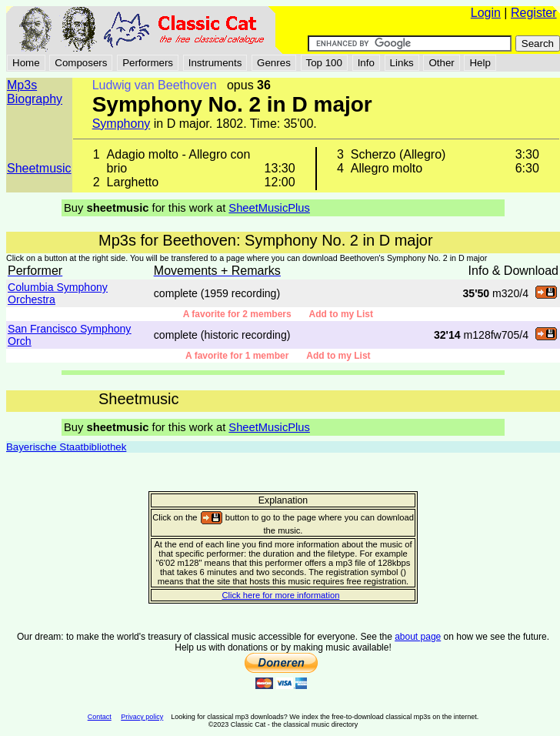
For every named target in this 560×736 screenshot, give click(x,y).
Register (534, 13)
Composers (81, 63)
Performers (148, 63)
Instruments (215, 63)
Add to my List (341, 314)
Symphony (122, 124)
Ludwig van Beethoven (155, 85)
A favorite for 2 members (246, 314)
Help (480, 63)
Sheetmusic (39, 168)
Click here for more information (280, 595)
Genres (274, 63)
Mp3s (22, 85)
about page (418, 637)
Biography (35, 99)
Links (402, 63)
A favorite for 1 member (246, 356)
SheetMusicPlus (269, 208)
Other (441, 63)
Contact (100, 717)
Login (486, 13)
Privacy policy (142, 717)
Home (26, 63)
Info (366, 63)
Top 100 (324, 63)
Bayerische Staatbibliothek (66, 447)
